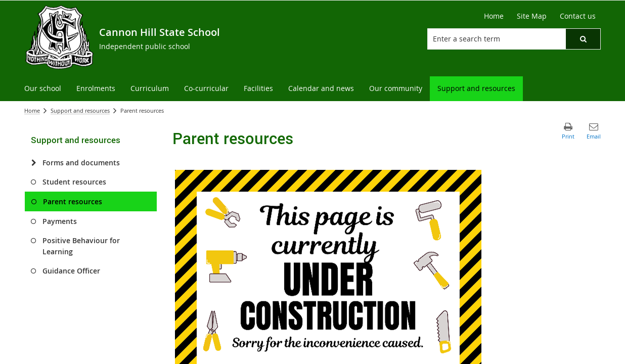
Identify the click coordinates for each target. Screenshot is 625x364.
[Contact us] (578, 16)
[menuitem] (43, 89)
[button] (583, 39)
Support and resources (80, 110)
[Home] (494, 16)
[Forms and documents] (34, 163)
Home (32, 110)
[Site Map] (532, 16)
